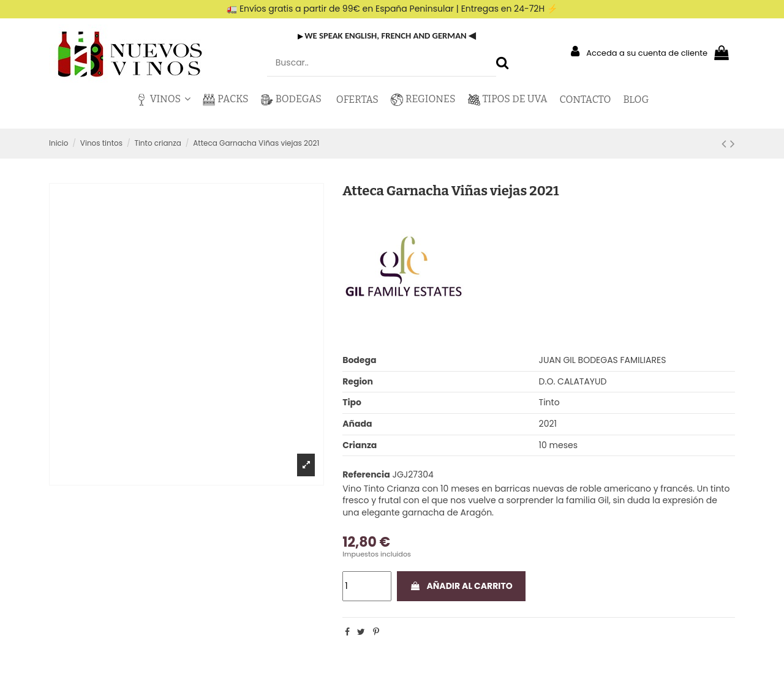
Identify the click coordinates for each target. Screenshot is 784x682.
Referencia (366, 475)
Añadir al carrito (461, 586)
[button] (163, 100)
